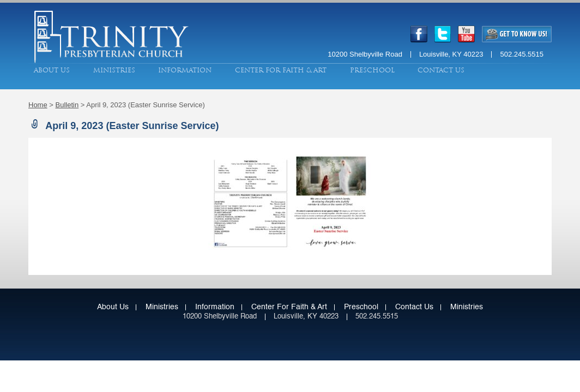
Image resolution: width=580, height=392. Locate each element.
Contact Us (441, 70)
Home (38, 105)
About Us (52, 70)
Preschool (372, 70)
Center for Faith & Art (281, 70)
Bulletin (67, 105)
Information (185, 70)
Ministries (114, 70)
